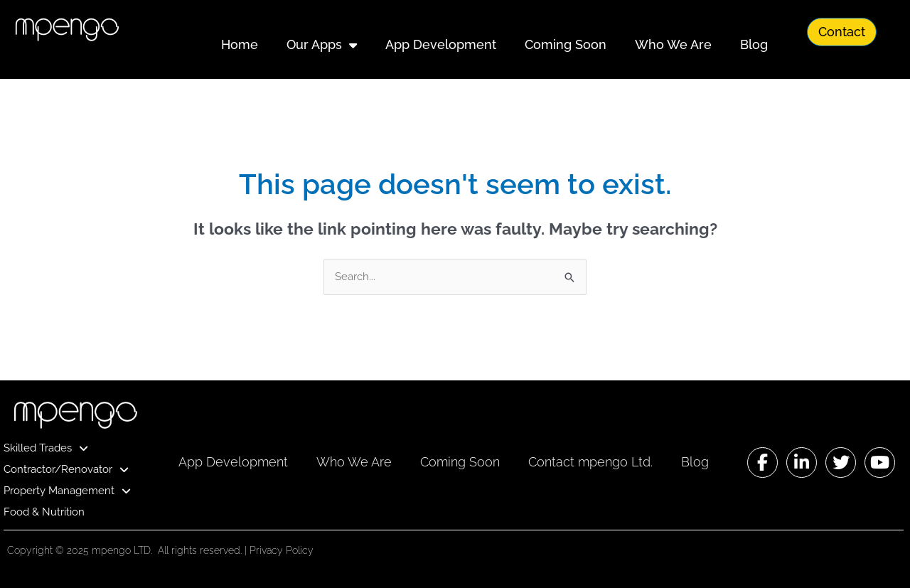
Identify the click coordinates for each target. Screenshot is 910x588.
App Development (441, 44)
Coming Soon (566, 44)
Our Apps (322, 45)
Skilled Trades (46, 448)
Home (240, 44)
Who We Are (673, 44)
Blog (754, 44)
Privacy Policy (282, 550)
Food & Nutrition (44, 512)
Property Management (67, 491)
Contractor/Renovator (66, 469)
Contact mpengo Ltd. (590, 462)
